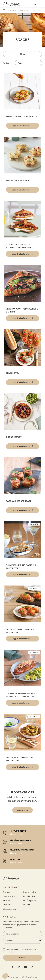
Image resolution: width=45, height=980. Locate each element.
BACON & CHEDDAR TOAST (19, 501)
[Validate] (22, 958)
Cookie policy (9, 896)
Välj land (6, 905)
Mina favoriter (35, 4)
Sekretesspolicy (29, 892)
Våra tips (26, 905)
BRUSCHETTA (12, 373)
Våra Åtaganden (29, 901)
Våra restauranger (11, 909)
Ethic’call (7, 901)
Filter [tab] (23, 54)
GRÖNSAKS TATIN (14, 437)
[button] (22, 126)
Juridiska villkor (29, 896)
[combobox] (22, 10)
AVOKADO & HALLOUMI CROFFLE (22, 117)
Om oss (6, 892)
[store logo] (12, 4)
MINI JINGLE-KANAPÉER (17, 181)
